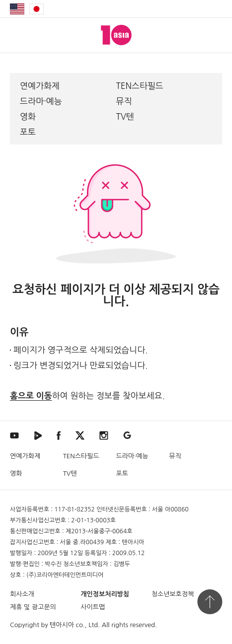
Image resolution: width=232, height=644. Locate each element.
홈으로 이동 (31, 396)
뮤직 (124, 101)
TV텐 (125, 116)
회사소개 (22, 594)
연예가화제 (40, 86)
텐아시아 (62, 625)
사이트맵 (93, 607)
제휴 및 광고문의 (33, 607)
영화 (28, 116)
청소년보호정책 (173, 594)
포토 (28, 132)
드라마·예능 (41, 101)
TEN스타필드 (140, 86)
